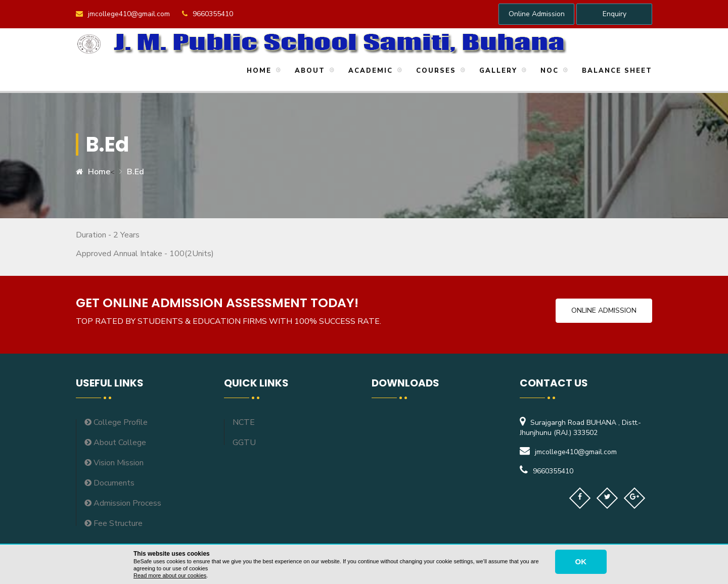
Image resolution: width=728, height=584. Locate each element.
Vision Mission (114, 463)
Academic (369, 71)
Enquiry (615, 14)
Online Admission (537, 14)
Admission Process (123, 503)
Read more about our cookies (170, 575)
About (308, 71)
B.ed (135, 172)
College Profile (116, 422)
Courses (435, 71)
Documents (109, 483)
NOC (548, 71)
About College (115, 443)
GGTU (244, 443)
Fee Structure (113, 523)
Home (258, 71)
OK (581, 562)
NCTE (244, 422)
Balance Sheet (616, 71)
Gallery (497, 71)
